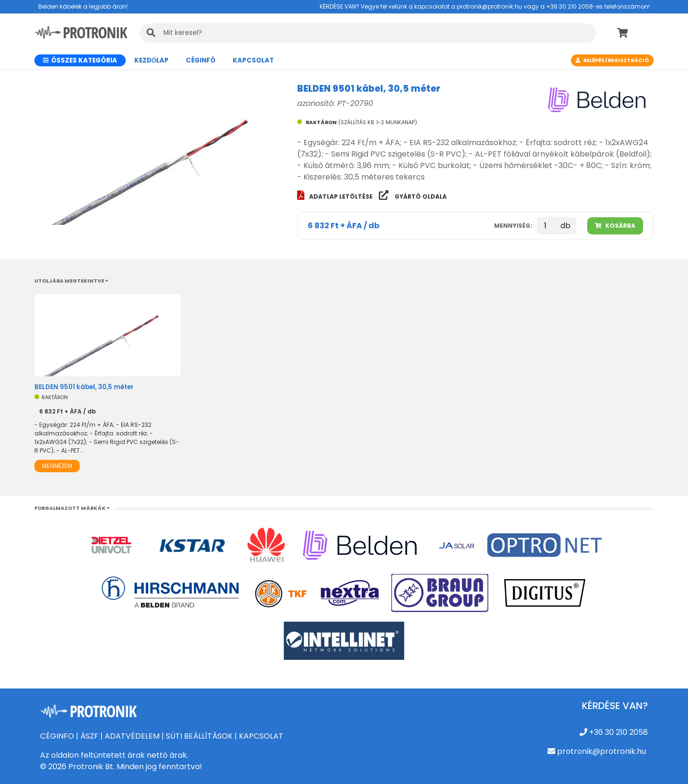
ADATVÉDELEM (132, 736)
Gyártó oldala (413, 196)
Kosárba (615, 226)
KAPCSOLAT (261, 736)
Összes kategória (80, 60)
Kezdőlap (151, 60)
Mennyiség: (513, 226)
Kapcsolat (253, 60)
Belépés (594, 60)
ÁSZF (89, 736)
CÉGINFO (57, 736)
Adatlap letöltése (336, 196)
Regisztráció (628, 60)
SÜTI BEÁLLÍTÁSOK (199, 736)
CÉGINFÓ (201, 60)
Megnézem (57, 466)
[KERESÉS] (368, 33)
